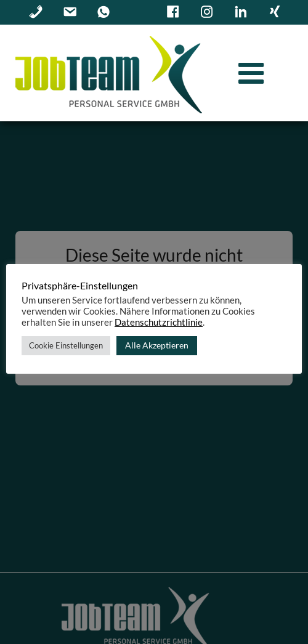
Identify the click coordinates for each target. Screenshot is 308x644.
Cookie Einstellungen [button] (66, 345)
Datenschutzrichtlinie (159, 322)
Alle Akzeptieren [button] (157, 345)
